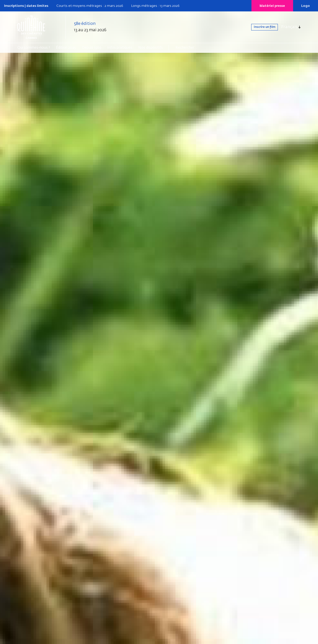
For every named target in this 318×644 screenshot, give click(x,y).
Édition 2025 (66, 48)
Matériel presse (272, 6)
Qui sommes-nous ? (34, 48)
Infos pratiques (120, 48)
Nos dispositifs (150, 48)
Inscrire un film (258, 27)
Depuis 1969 (92, 48)
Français (289, 27)
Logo (306, 6)
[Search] (195, 48)
